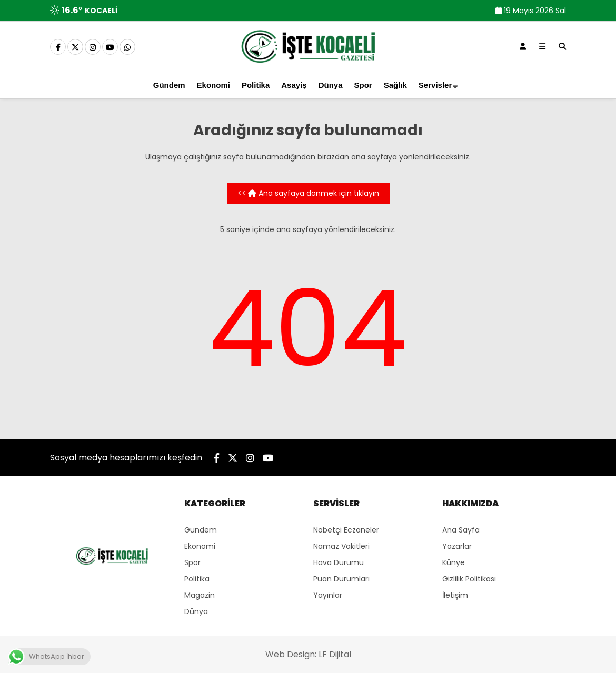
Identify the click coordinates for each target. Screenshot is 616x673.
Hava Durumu (339, 562)
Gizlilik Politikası (469, 579)
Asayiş (294, 85)
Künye (454, 562)
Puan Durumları (341, 579)
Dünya (331, 85)
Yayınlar (328, 595)
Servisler (435, 85)
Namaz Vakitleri (341, 546)
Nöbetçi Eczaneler (346, 530)
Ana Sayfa (461, 530)
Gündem (169, 85)
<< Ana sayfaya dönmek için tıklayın (308, 193)
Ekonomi (213, 85)
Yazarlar (457, 546)
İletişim (455, 595)
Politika (256, 85)
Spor (363, 85)
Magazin (200, 595)
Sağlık (395, 85)
